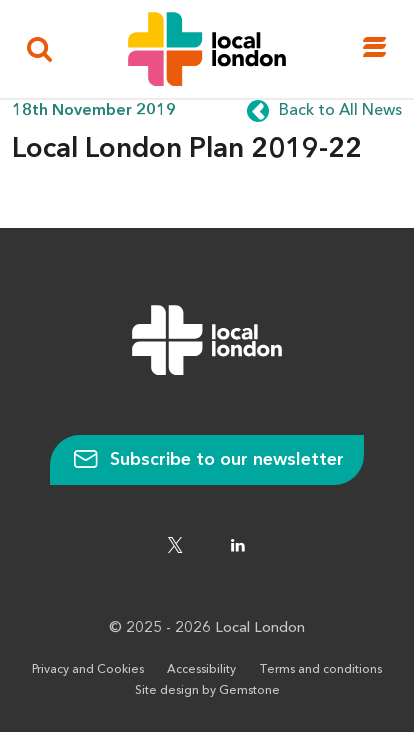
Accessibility (201, 670)
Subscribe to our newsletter (207, 460)
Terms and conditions (320, 670)
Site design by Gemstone (207, 691)
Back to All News (340, 111)
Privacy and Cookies (88, 670)
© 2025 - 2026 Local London (207, 628)
